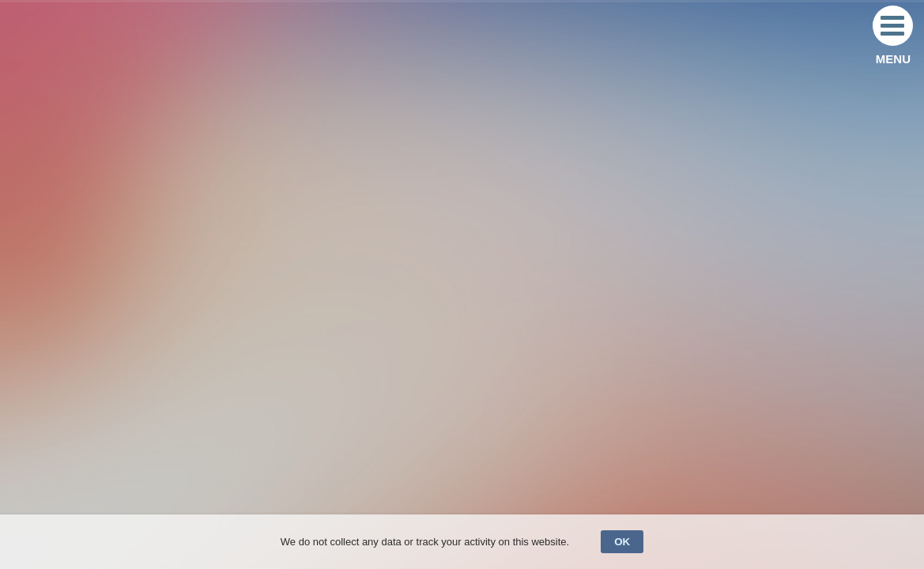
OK (622, 542)
